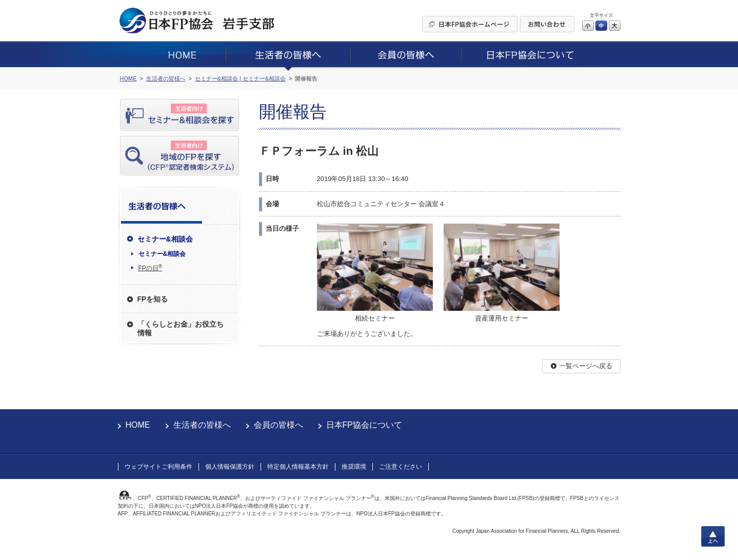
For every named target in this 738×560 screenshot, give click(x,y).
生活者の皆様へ (202, 425)
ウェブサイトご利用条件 (158, 467)
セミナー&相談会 (162, 254)
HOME (138, 425)
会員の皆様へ (278, 425)
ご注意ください (401, 467)
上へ (713, 536)
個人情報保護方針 (230, 467)
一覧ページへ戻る (586, 366)
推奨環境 (354, 467)
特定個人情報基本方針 (298, 467)
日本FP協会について (364, 425)
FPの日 (151, 268)
